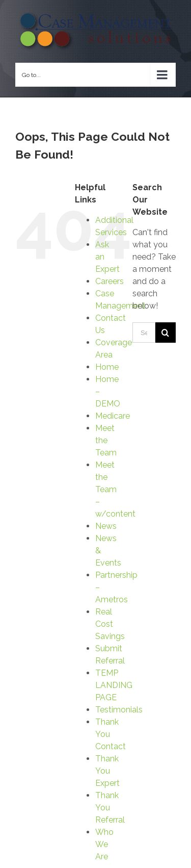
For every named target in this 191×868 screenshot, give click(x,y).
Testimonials (119, 710)
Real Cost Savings (110, 624)
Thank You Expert (107, 771)
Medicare (113, 416)
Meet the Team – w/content (115, 489)
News (106, 526)
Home (107, 367)
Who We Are (104, 844)
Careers (110, 281)
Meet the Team (106, 440)
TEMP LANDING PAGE (114, 685)
